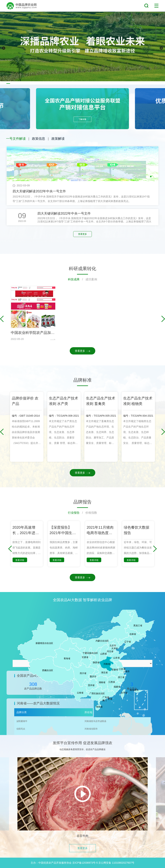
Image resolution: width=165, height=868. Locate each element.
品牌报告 (82, 502)
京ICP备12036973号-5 (85, 863)
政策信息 (39, 139)
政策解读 (58, 139)
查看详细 (20, 560)
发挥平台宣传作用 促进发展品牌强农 (82, 743)
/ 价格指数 (88, 513)
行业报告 (74, 513)
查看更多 (82, 234)
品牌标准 (82, 380)
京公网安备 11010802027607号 (116, 863)
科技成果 (74, 279)
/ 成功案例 (88, 279)
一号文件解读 (16, 139)
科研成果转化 (82, 269)
